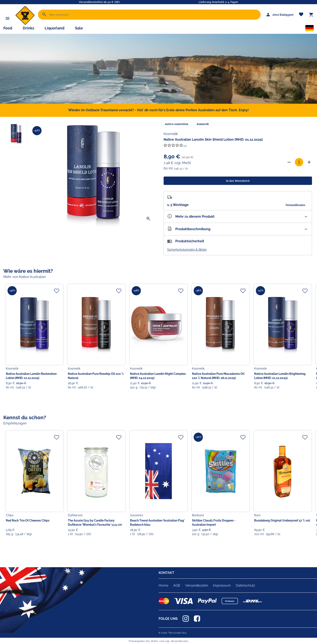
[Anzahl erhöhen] (309, 162)
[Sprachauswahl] (309, 29)
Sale (79, 28)
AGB (177, 585)
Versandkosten (197, 585)
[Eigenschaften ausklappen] (238, 217)
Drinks (28, 28)
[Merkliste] (301, 15)
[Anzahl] (299, 162)
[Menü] (8, 18)
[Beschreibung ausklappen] (238, 229)
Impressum (222, 585)
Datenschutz (245, 585)
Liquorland (55, 28)
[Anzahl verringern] (289, 162)
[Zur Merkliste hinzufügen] (57, 291)
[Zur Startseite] (25, 24)
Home (163, 585)
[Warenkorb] (311, 15)
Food (8, 28)
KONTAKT (167, 573)
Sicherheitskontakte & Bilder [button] (187, 250)
